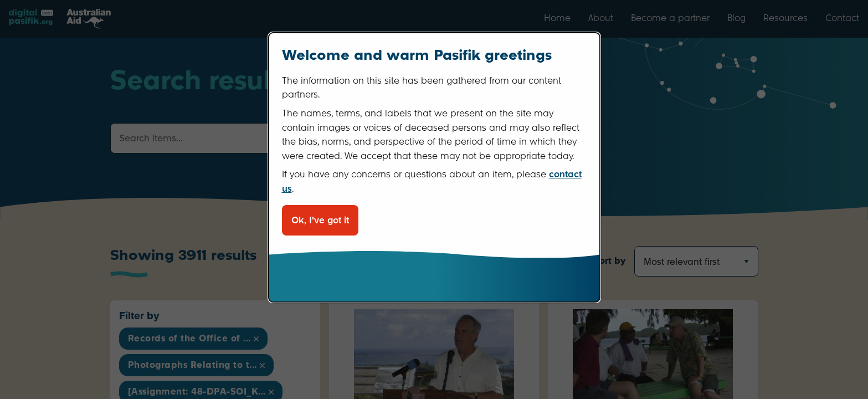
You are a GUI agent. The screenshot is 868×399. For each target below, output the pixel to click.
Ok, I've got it (320, 220)
